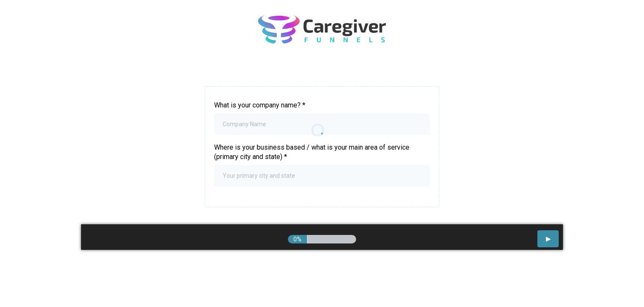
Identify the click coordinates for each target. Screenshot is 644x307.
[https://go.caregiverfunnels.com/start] (322, 29)
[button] (548, 239)
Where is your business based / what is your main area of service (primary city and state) (312, 152)
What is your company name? (260, 105)
